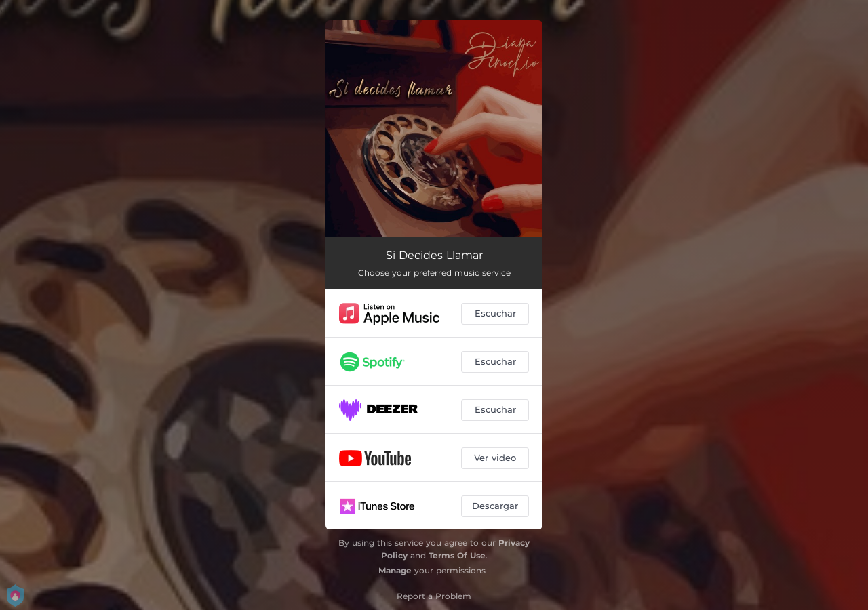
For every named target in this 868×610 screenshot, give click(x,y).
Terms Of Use (457, 555)
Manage (395, 570)
